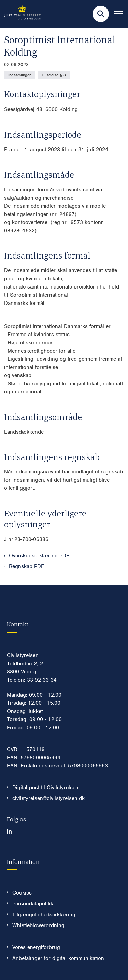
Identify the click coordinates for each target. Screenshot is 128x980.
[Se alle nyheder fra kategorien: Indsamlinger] (19, 75)
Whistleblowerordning (38, 925)
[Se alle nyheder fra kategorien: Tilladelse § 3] (54, 75)
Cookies (22, 893)
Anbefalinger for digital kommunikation (58, 958)
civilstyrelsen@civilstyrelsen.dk (48, 798)
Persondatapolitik (33, 904)
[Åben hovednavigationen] (121, 14)
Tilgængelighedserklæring (44, 915)
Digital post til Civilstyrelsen (45, 788)
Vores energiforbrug (36, 947)
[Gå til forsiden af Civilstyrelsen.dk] (20, 14)
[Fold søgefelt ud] (101, 14)
